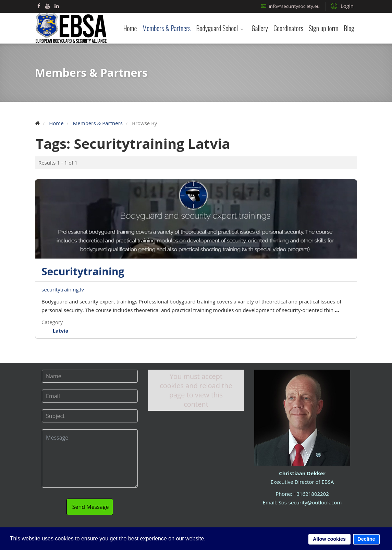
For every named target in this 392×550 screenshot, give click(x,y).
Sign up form (323, 28)
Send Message (90, 500)
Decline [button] (366, 539)
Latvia (61, 331)
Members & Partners (166, 28)
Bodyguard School (217, 28)
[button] (341, 5)
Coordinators (288, 28)
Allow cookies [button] (329, 539)
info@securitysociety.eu (294, 6)
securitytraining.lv (63, 289)
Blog (349, 28)
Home (130, 28)
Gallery (260, 28)
